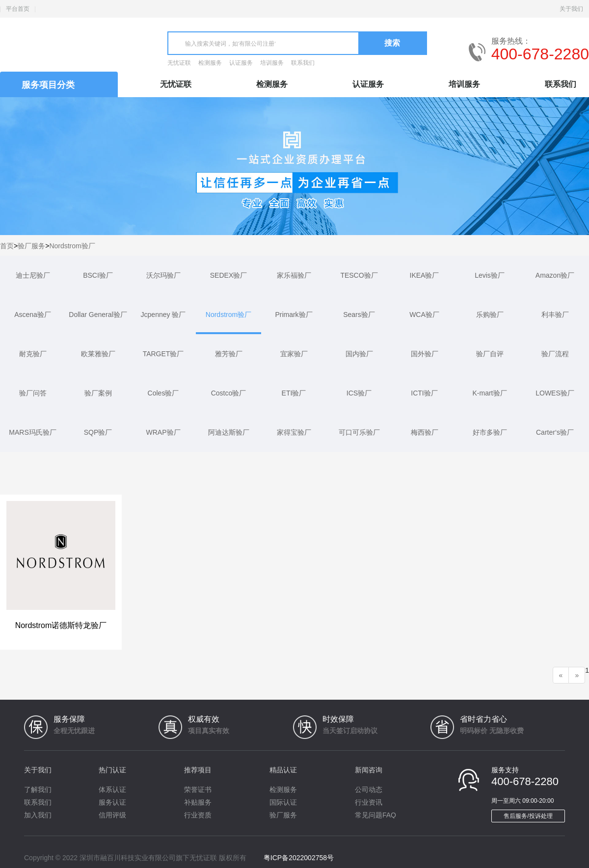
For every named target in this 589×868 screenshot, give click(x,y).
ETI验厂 (294, 393)
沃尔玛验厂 (163, 275)
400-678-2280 (540, 54)
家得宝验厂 (294, 432)
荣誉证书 (198, 789)
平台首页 (18, 9)
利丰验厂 (555, 315)
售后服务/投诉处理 (528, 816)
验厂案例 (98, 393)
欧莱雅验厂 (98, 354)
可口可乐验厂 (359, 432)
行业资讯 (369, 802)
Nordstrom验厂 (72, 246)
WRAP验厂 (163, 432)
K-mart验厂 (490, 393)
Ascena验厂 (33, 315)
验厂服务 (31, 246)
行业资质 (198, 815)
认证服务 (241, 63)
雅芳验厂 (229, 354)
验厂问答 (33, 393)
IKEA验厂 (425, 275)
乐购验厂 (490, 315)
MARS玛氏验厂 (32, 432)
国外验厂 (425, 354)
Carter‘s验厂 (555, 432)
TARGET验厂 (163, 354)
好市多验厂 (490, 432)
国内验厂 (359, 354)
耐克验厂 (33, 354)
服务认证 (112, 802)
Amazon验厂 (555, 275)
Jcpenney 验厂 (163, 315)
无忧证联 (179, 63)
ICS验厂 (359, 393)
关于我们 (571, 9)
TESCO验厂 (359, 275)
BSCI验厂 (98, 275)
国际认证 (283, 802)
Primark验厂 (294, 315)
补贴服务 (198, 802)
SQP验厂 (98, 432)
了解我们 (38, 789)
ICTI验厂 (424, 393)
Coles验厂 (163, 393)
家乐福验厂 (294, 275)
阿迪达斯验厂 (229, 432)
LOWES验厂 (555, 393)
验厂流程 (555, 354)
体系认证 (112, 789)
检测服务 (210, 63)
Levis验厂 (490, 275)
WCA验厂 (424, 315)
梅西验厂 (425, 432)
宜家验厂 (294, 354)
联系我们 (303, 63)
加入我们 (38, 815)
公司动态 (369, 789)
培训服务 (272, 63)
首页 (7, 246)
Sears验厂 (359, 315)
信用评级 (112, 815)
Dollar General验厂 (98, 315)
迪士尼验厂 (33, 275)
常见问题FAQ (375, 815)
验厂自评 (490, 354)
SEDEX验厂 (228, 275)
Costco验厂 (229, 393)
